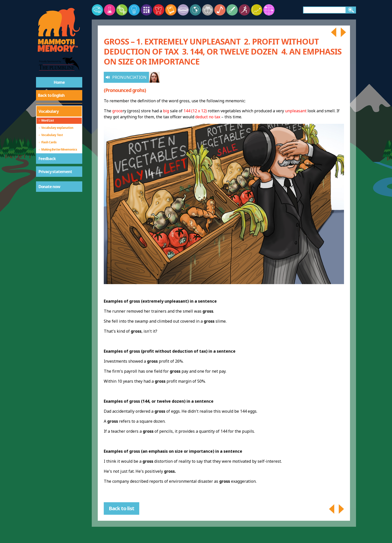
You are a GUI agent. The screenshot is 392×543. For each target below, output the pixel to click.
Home (59, 82)
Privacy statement (55, 172)
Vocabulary (48, 111)
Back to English (51, 95)
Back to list (121, 508)
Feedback (47, 159)
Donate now (49, 187)
